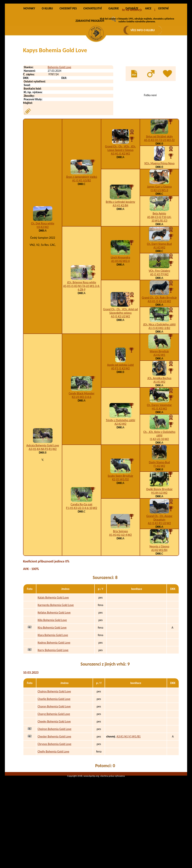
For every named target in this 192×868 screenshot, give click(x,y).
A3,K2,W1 (159, 398)
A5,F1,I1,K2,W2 (120, 412)
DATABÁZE (132, 52)
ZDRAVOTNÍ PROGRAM (90, 64)
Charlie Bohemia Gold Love (54, 742)
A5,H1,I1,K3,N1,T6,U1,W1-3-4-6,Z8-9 (82, 331)
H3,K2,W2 (43, 271)
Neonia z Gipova (159, 590)
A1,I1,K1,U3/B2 (81, 224)
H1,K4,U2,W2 (159, 536)
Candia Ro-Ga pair (82, 548)
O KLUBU (47, 52)
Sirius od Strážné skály (159, 180)
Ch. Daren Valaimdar (159, 449)
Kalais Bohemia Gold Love (53, 641)
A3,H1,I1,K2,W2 (120, 197)
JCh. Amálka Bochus (159, 422)
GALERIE (114, 52)
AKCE (148, 52)
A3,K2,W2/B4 (159, 594)
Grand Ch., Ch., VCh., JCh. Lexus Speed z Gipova (120, 192)
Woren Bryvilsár (159, 395)
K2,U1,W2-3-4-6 (82, 440)
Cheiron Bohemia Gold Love (55, 773)
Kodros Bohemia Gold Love (54, 686)
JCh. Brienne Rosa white (82, 326)
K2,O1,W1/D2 (120, 523)
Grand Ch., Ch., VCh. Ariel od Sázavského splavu (120, 355)
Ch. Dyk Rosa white (43, 267)
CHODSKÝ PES (68, 52)
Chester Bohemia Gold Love (54, 780)
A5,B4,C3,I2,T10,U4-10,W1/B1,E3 (159, 262)
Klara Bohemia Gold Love (53, 678)
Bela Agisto (159, 257)
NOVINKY (29, 52)
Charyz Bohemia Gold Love (54, 757)
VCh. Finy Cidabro (159, 314)
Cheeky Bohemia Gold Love (54, 765)
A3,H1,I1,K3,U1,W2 (159, 345)
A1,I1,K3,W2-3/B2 (159, 372)
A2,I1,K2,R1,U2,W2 (159, 567)
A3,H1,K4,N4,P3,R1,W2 (43, 492)
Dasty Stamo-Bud (159, 506)
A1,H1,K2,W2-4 (120, 305)
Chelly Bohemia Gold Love (54, 795)
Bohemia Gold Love (59, 111)
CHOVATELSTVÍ (93, 52)
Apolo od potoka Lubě (120, 408)
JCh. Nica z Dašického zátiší (159, 368)
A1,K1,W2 (159, 425)
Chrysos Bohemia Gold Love (55, 788)
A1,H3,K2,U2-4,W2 (120, 578)
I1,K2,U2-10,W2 (159, 483)
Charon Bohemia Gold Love (54, 750)
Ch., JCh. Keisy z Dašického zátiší (159, 477)
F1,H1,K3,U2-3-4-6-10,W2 (82, 551)
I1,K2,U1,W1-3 (159, 234)
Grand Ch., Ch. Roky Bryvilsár (159, 341)
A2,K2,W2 (120, 467)
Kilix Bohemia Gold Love (52, 663)
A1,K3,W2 (159, 291)
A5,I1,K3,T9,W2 (159, 318)
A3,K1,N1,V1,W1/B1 (128, 780)
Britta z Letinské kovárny (120, 245)
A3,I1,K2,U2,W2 (120, 360)
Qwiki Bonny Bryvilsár (159, 533)
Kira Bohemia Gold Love (52, 671)
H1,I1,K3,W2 (159, 452)
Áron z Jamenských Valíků (81, 220)
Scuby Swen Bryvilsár (120, 519)
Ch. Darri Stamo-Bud (159, 287)
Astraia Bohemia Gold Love (43, 489)
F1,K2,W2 (159, 509)
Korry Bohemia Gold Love (53, 693)
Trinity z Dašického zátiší (120, 464)
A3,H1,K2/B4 (120, 249)
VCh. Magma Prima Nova (159, 207)
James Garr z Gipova (159, 230)
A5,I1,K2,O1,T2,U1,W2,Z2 (159, 184)
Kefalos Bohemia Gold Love (54, 656)
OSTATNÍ (163, 52)
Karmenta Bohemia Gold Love (56, 648)
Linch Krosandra (120, 301)
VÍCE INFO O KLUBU (143, 30)
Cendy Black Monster (81, 437)
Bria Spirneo (120, 575)
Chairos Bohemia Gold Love (54, 735)
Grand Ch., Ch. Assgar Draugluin (159, 561)
